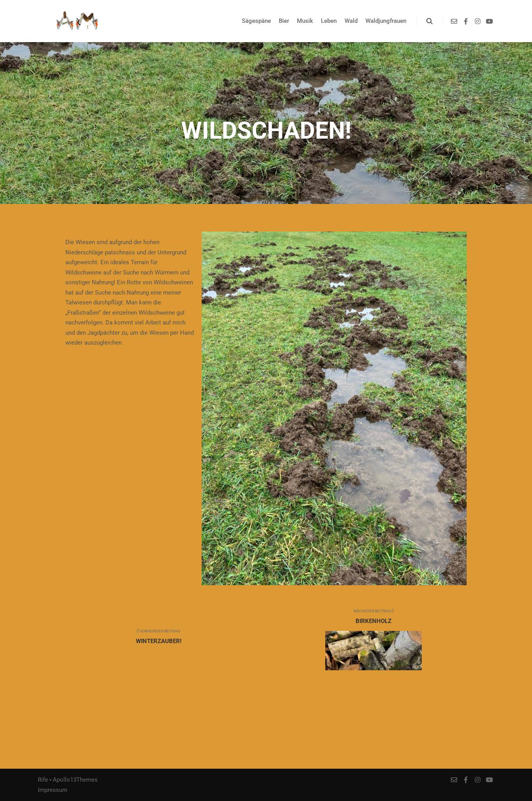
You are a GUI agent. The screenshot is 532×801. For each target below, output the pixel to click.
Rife (43, 780)
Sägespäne (293, 105)
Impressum (53, 790)
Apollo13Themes (75, 780)
